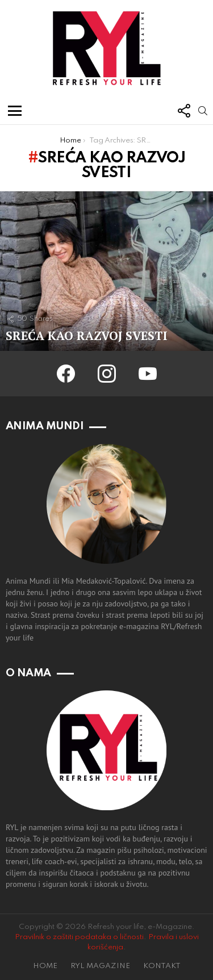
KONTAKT (162, 966)
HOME (45, 966)
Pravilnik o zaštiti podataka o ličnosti (79, 937)
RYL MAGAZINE (100, 966)
